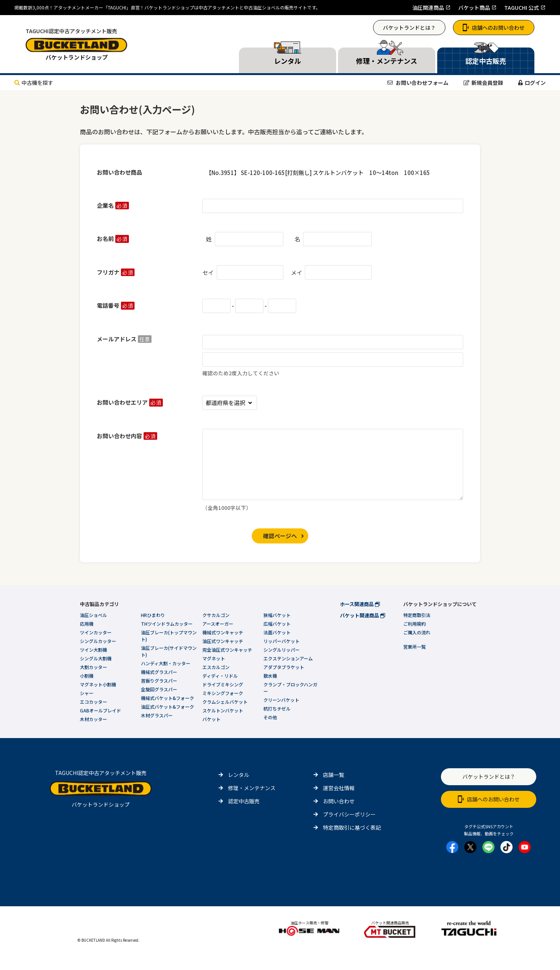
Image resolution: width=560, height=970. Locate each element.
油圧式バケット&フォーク (168, 707)
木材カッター (93, 719)
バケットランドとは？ (409, 28)
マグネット (214, 658)
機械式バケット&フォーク (168, 698)
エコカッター (93, 702)
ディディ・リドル (220, 676)
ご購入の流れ (417, 632)
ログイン (532, 83)
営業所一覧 (415, 647)
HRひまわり (153, 615)
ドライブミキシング (223, 684)
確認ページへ (280, 536)
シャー (87, 693)
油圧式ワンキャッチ (223, 641)
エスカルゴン (216, 667)
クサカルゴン (216, 615)
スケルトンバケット (223, 710)
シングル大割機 (96, 658)
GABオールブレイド (100, 710)
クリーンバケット (281, 700)
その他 (270, 717)
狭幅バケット (277, 615)
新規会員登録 (483, 83)
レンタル (239, 775)
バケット (211, 719)
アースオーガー (218, 624)
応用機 (87, 624)
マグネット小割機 (98, 684)
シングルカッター (98, 641)
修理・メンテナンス (252, 788)
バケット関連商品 (363, 615)
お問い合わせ (339, 801)
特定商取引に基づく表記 (352, 827)
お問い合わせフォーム (418, 83)
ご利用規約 (415, 624)
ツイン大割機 (93, 650)
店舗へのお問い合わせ (494, 28)
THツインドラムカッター (167, 624)
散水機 (270, 676)
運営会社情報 (339, 788)
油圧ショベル (93, 615)
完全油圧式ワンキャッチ (227, 650)
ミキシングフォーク (223, 693)
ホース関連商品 (360, 604)
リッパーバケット (282, 641)
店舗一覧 (334, 775)
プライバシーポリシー (349, 814)
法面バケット (277, 632)
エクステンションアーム (288, 658)
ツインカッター (96, 632)
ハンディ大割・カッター (166, 663)
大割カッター (93, 667)
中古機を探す (34, 83)
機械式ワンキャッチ (223, 632)
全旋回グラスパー (159, 689)
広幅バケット (277, 624)
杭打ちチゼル (277, 708)
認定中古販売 (244, 801)
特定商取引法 (417, 615)
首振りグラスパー (159, 681)
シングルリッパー (282, 650)
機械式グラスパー (159, 672)
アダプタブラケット (284, 667)
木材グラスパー (157, 715)
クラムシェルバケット (225, 702)
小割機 (87, 676)
